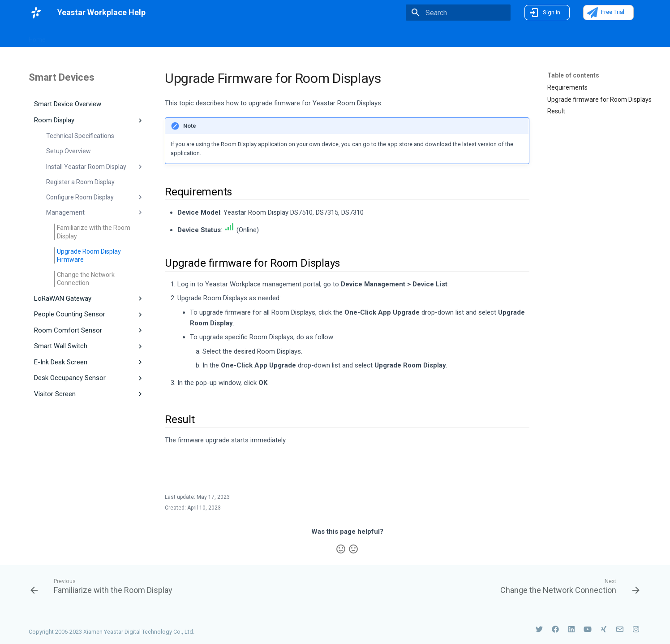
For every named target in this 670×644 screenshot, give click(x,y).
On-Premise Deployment (404, 37)
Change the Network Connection (86, 279)
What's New (79, 36)
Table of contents (573, 75)
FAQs (458, 37)
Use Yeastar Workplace (325, 37)
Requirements (567, 87)
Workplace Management (193, 37)
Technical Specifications (80, 136)
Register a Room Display (80, 182)
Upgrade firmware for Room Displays (599, 99)
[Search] (458, 13)
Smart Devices (260, 37)
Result (556, 111)
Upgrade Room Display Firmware (89, 255)
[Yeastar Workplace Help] (36, 13)
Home (37, 37)
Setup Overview (69, 151)
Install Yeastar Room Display (95, 167)
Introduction (130, 37)
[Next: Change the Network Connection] (567, 586)
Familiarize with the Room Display (94, 232)
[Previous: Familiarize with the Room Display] (104, 586)
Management (95, 212)
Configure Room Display (95, 197)
